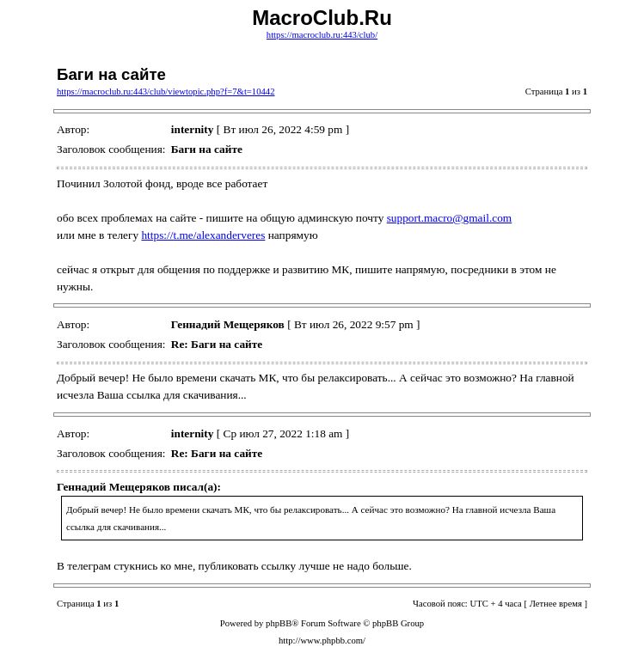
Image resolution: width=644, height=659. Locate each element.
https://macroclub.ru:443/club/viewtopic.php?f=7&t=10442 (166, 92)
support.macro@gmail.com (450, 218)
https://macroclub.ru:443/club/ (322, 35)
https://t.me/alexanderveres (203, 235)
